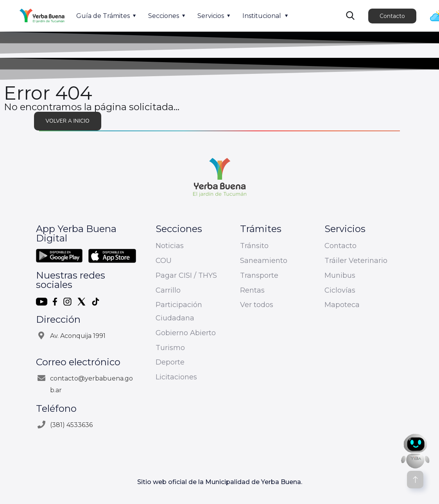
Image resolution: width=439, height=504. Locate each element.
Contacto (392, 16)
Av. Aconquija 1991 (78, 336)
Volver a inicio (68, 121)
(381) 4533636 (71, 425)
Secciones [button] (164, 16)
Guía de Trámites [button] (103, 16)
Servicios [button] (211, 16)
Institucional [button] (262, 16)
